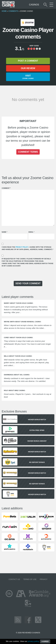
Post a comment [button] (28, 61)
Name (4, 232)
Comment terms (28, 152)
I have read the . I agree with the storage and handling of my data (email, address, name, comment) (27, 248)
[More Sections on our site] (51, 5)
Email (31, 232)
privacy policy (22, 247)
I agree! (45, 641)
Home (4, 11)
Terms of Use (30, 579)
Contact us (14, 579)
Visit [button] (28, 77)
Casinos (34, 5)
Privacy (43, 579)
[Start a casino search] (45, 5)
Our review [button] (28, 68)
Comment (6, 188)
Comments (13, 11)
